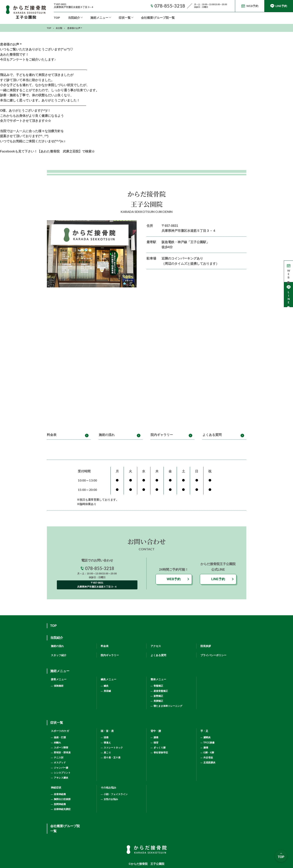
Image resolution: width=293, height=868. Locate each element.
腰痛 (156, 737)
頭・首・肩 (107, 731)
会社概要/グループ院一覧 (158, 18)
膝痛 (206, 748)
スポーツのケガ (60, 731)
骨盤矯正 (158, 686)
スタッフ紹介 (59, 655)
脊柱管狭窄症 (161, 753)
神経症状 (56, 788)
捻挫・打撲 (60, 737)
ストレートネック (113, 748)
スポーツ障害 (61, 748)
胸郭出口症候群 (62, 799)
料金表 (52, 435)
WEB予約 (174, 579)
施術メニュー (60, 671)
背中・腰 (156, 731)
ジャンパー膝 (61, 768)
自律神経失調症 (62, 809)
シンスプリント (62, 773)
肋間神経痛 (60, 804)
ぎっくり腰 (160, 748)
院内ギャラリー (162, 435)
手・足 (204, 731)
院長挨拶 (206, 646)
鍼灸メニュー (109, 679)
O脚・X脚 (209, 753)
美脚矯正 (158, 701)
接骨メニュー (59, 679)
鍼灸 (106, 686)
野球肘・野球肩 (62, 753)
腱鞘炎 (207, 737)
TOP (57, 18)
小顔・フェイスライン (116, 794)
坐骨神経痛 (60, 794)
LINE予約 (218, 579)
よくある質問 (212, 435)
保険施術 (59, 686)
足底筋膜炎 (209, 763)
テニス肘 (59, 758)
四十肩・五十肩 (112, 758)
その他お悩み (109, 788)
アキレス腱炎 (61, 778)
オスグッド (60, 763)
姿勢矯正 (158, 696)
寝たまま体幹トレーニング (168, 706)
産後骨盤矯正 (161, 691)
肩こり (107, 753)
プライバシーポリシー (213, 655)
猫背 (156, 743)
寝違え (107, 743)
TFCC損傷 (209, 743)
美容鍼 (107, 691)
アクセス (156, 646)
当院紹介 (74, 18)
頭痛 (106, 737)
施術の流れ (107, 435)
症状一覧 (125, 18)
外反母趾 (208, 758)
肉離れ (57, 743)
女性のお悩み (111, 799)
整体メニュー (158, 679)
